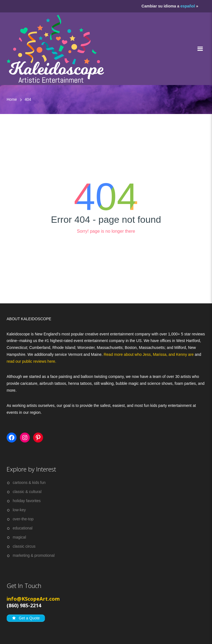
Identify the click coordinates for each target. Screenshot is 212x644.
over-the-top (23, 519)
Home (12, 99)
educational (23, 528)
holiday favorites (27, 501)
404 (28, 99)
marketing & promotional (34, 555)
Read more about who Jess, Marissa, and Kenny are (149, 354)
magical (19, 537)
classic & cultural (27, 492)
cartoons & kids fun (29, 483)
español (188, 6)
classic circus (24, 546)
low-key (19, 510)
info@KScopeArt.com (33, 599)
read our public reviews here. (31, 361)
